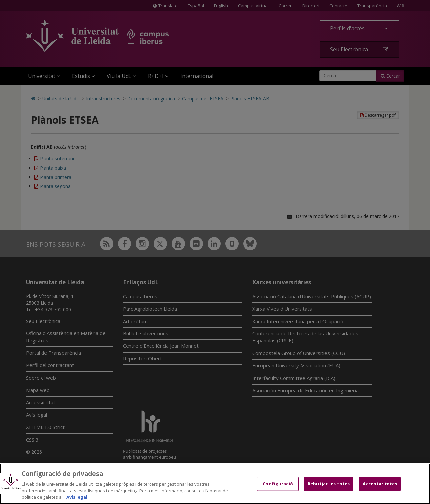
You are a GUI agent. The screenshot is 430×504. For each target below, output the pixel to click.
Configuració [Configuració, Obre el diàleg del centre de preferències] (278, 484)
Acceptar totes (380, 484)
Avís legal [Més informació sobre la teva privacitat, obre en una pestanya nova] (77, 497)
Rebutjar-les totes (329, 484)
